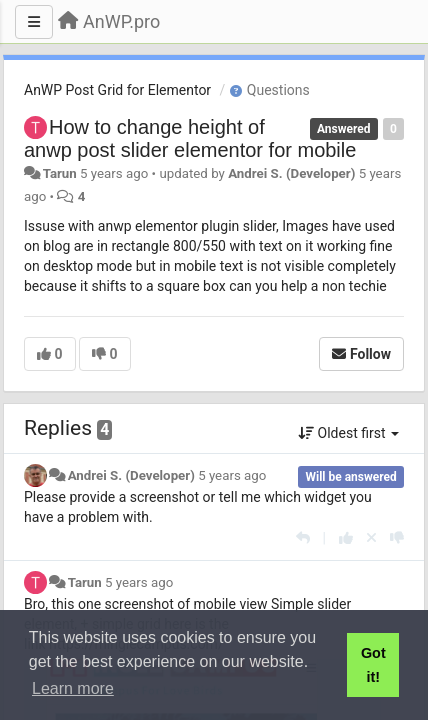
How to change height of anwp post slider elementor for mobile (190, 138)
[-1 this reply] (397, 538)
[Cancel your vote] (371, 538)
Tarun (60, 173)
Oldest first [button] (348, 433)
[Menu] (34, 22)
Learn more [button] (73, 688)
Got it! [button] (373, 665)
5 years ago (232, 475)
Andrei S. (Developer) (291, 173)
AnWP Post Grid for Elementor (117, 90)
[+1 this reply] (346, 538)
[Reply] (303, 538)
